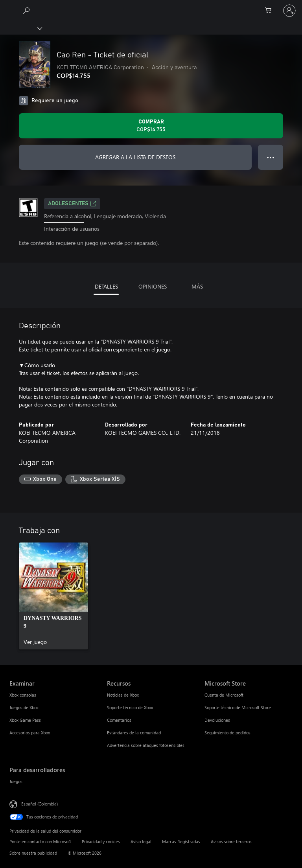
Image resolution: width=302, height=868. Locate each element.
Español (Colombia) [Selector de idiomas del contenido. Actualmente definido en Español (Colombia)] (40, 804)
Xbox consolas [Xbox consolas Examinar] (23, 695)
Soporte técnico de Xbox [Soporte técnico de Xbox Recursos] (130, 707)
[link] (53, 596)
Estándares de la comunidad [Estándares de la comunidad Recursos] (134, 733)
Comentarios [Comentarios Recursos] (119, 720)
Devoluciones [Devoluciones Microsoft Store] (217, 720)
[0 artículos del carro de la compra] (271, 11)
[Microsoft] (151, 6)
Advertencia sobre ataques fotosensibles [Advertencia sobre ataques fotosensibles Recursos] (146, 745)
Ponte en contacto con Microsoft (40, 841)
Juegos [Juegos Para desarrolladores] (16, 781)
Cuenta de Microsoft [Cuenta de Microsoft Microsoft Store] (224, 695)
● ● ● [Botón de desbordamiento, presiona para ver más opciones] (271, 157)
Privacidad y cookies (101, 841)
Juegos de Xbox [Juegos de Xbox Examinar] (24, 707)
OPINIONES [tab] (153, 286)
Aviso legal (141, 841)
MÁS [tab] (197, 286)
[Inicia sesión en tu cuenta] (289, 11)
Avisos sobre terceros (231, 841)
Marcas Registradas (181, 841)
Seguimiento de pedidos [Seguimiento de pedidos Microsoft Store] (227, 733)
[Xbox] (21, 28)
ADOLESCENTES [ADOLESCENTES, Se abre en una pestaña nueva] (72, 204)
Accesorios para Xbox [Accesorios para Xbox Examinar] (30, 733)
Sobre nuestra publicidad (33, 853)
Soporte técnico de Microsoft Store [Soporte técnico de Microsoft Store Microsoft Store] (238, 707)
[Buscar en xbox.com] (28, 10)
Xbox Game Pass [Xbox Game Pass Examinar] (25, 720)
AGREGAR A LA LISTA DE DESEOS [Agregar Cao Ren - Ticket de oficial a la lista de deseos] (135, 157)
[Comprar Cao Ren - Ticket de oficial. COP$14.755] (151, 126)
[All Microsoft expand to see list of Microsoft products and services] (10, 11)
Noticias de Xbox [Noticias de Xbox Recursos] (123, 695)
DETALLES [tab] (106, 286)
